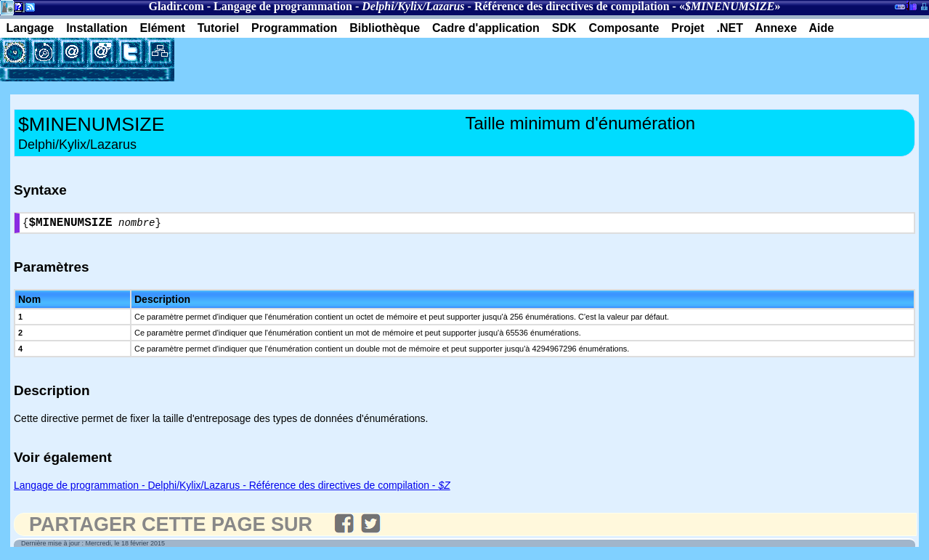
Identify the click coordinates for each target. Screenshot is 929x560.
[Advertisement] (344, 60)
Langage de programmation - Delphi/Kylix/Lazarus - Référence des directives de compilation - (232, 488)
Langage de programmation (283, 6)
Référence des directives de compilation (572, 6)
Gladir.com (176, 6)
